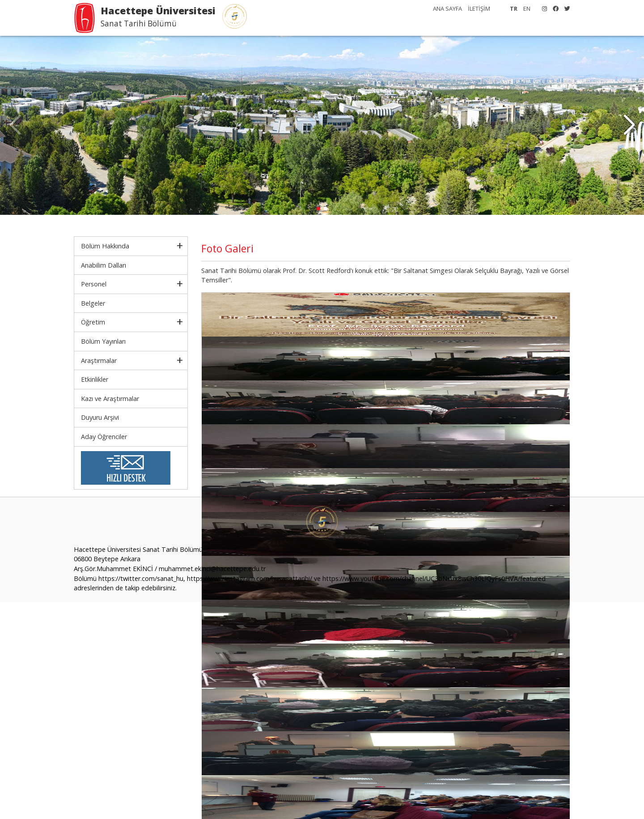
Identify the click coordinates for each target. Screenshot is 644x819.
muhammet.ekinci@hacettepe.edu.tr (212, 569)
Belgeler (93, 303)
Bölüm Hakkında (105, 246)
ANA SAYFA (447, 9)
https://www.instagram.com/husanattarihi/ (250, 578)
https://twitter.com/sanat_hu (141, 578)
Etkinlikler (95, 379)
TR (514, 9)
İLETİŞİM (479, 9)
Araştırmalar (99, 360)
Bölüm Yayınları (103, 341)
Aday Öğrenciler (104, 437)
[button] (629, 125)
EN (527, 9)
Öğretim (93, 322)
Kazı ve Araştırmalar (110, 399)
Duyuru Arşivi (100, 417)
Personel (94, 284)
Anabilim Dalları (104, 265)
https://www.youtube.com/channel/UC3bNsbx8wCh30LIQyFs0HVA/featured (434, 578)
